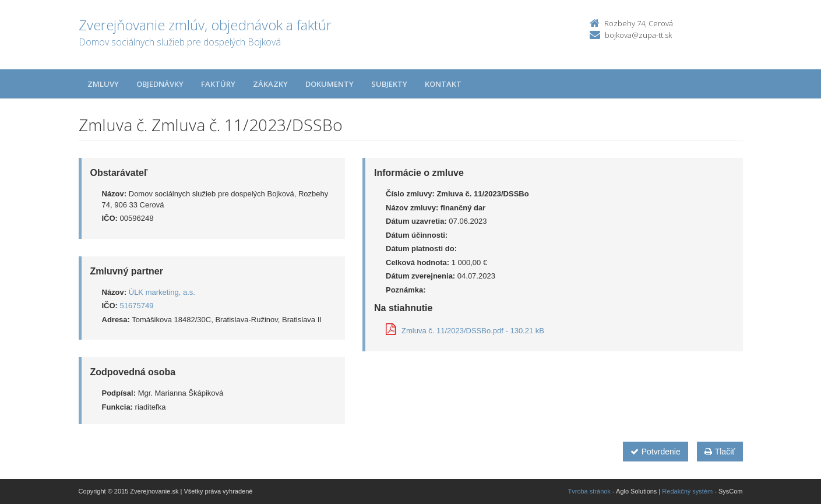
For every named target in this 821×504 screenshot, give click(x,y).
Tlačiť (720, 452)
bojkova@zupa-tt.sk (638, 35)
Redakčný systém (687, 491)
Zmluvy (103, 84)
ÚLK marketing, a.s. (162, 292)
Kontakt (443, 84)
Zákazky (270, 84)
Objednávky (160, 84)
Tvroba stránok (589, 491)
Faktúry (218, 84)
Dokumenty (330, 84)
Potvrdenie (656, 452)
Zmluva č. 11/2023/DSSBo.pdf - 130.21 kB (465, 331)
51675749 (137, 306)
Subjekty (389, 84)
